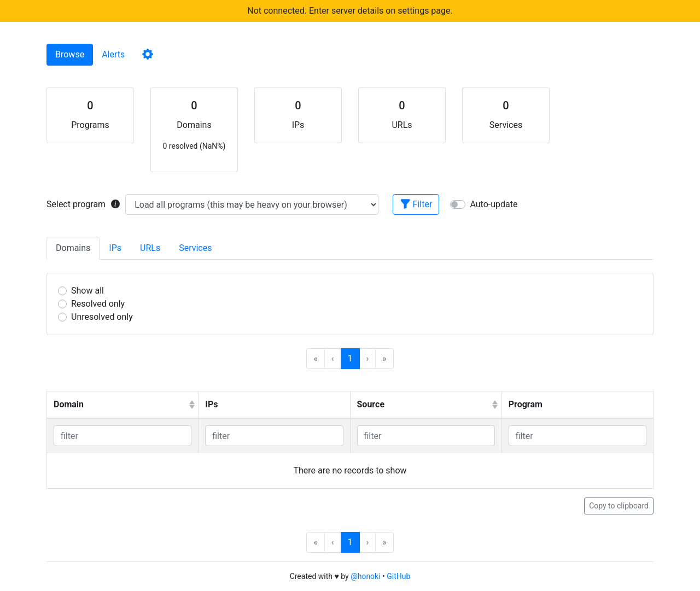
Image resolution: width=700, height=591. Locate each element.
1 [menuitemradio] (350, 358)
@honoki (365, 576)
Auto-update (494, 204)
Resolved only (98, 304)
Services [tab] (195, 248)
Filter (416, 204)
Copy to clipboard (619, 506)
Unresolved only (102, 317)
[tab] (148, 55)
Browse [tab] (70, 54)
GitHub (398, 576)
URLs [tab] (150, 248)
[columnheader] (123, 405)
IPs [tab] (115, 248)
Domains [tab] (73, 248)
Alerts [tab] (113, 54)
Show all (87, 291)
